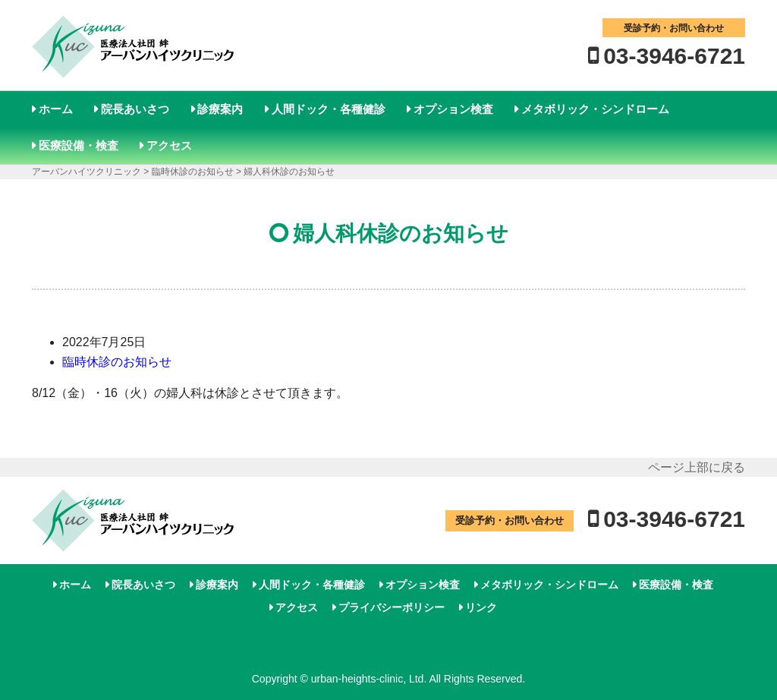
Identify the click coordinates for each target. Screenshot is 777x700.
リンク (481, 607)
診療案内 (220, 109)
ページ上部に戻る (697, 467)
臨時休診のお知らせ (117, 362)
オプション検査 (453, 109)
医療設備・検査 (79, 145)
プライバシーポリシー (392, 607)
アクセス (169, 145)
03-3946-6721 (674, 56)
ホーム (56, 109)
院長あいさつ (135, 109)
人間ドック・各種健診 (329, 109)
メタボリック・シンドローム (595, 109)
